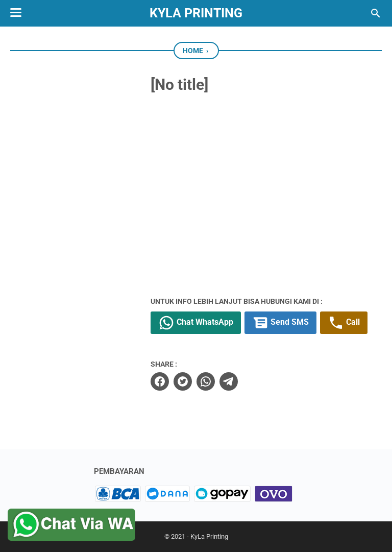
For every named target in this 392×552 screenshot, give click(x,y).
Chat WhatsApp (196, 323)
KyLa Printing (196, 13)
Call (344, 323)
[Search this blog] (376, 13)
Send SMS (280, 323)
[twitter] (183, 381)
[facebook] (160, 381)
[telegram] (229, 381)
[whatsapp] (206, 381)
